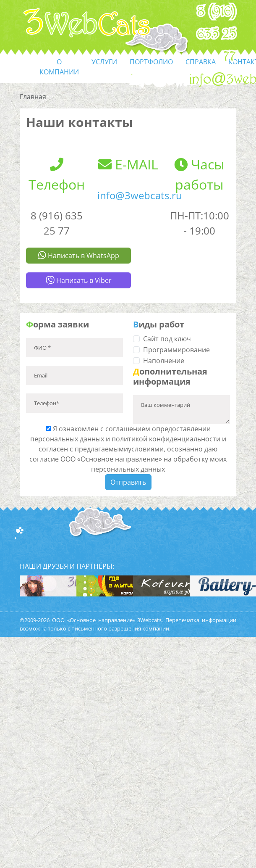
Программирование (176, 350)
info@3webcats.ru (140, 195)
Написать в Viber (79, 280)
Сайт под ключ (167, 339)
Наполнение (164, 361)
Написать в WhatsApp (79, 256)
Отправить (128, 482)
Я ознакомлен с (128, 449)
